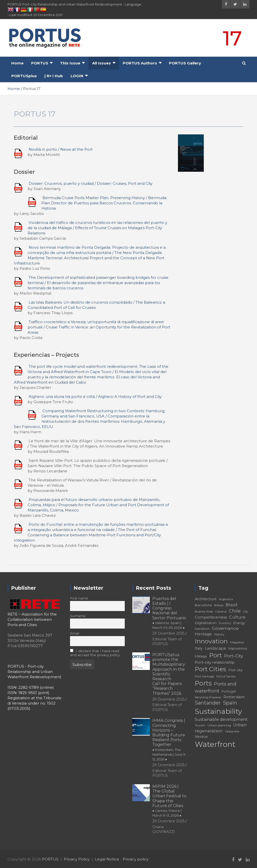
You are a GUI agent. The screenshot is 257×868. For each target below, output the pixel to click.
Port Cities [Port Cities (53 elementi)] (210, 669)
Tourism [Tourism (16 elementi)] (200, 725)
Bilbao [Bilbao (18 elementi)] (219, 605)
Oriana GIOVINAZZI (164, 829)
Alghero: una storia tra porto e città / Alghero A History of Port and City (95, 397)
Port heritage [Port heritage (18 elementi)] (204, 676)
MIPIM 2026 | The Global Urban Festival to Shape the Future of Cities (169, 801)
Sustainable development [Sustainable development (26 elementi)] (221, 719)
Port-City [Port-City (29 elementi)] (234, 656)
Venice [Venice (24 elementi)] (201, 736)
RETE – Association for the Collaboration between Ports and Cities (32, 619)
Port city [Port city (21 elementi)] (235, 670)
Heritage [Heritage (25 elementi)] (203, 634)
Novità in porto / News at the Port (61, 149)
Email (75, 633)
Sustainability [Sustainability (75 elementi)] (218, 711)
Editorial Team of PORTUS (167, 642)
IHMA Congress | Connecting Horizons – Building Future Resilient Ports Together (169, 740)
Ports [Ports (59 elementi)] (203, 683)
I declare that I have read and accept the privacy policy (95, 653)
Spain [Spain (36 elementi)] (230, 703)
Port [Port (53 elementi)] (215, 655)
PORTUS (40, 63)
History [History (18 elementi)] (219, 634)
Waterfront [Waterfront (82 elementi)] (215, 744)
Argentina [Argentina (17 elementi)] (226, 599)
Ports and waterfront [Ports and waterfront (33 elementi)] (216, 687)
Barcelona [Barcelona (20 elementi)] (203, 605)
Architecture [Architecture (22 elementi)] (206, 599)
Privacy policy (136, 859)
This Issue (70, 63)
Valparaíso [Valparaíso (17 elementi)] (232, 731)
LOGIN (77, 76)
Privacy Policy (77, 859)
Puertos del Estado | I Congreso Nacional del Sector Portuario (169, 613)
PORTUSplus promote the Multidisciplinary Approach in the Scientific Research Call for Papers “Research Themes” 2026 (169, 674)
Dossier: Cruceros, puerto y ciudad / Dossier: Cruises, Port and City (90, 183)
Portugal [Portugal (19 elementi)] (229, 691)
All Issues (102, 63)
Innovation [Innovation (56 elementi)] (211, 641)
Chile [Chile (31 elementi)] (235, 611)
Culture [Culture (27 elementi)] (237, 617)
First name (79, 598)
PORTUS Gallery (185, 63)
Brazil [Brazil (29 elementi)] (232, 605)
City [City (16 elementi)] (245, 612)
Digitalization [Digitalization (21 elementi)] (206, 623)
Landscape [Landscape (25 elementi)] (215, 648)
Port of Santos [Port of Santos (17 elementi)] (226, 676)
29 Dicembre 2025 (168, 633)
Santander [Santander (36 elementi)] (208, 703)
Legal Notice (107, 859)
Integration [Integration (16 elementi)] (237, 642)
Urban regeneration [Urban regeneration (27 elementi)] (221, 728)
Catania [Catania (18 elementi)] (221, 611)
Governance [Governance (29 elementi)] (225, 628)
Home (17, 63)
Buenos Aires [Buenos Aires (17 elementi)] (204, 612)
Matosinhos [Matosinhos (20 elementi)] (238, 648)
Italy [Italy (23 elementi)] (199, 648)
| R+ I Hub (54, 76)
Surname (78, 616)
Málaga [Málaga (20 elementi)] (201, 656)
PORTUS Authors (140, 63)
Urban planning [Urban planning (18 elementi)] (219, 725)
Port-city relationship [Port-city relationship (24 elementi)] (215, 662)
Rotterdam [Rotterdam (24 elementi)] (234, 697)
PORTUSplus (24, 76)
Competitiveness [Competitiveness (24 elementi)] (211, 617)
